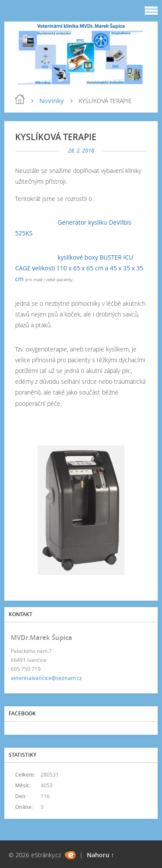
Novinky (52, 101)
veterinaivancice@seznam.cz (46, 678)
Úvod (20, 99)
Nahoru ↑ (100, 855)
